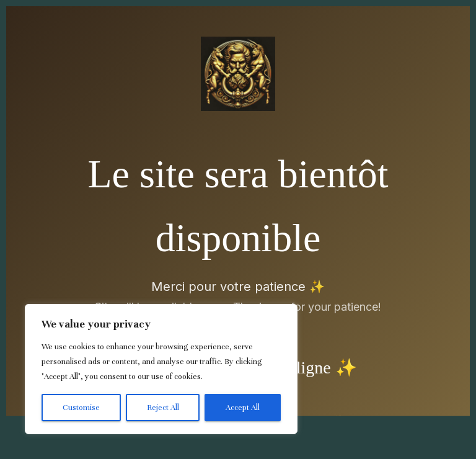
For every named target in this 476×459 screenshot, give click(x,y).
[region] (161, 369)
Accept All (243, 408)
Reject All (163, 408)
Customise (81, 408)
